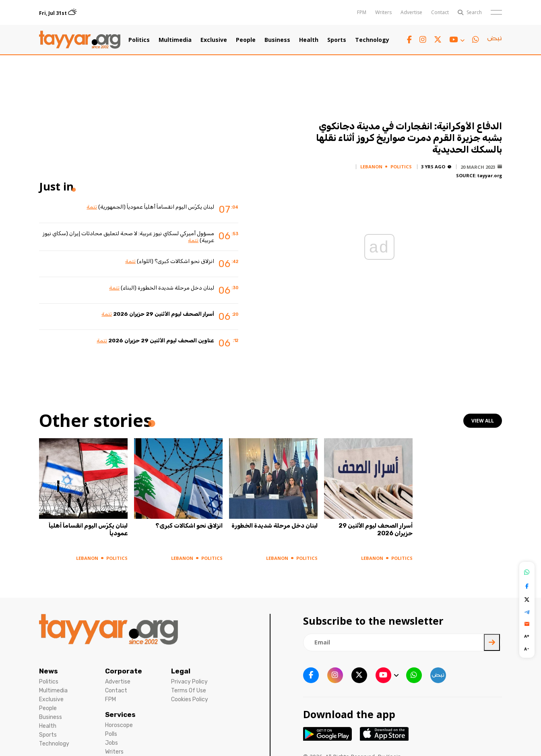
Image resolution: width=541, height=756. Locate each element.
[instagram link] (423, 40)
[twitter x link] (438, 40)
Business (277, 40)
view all (483, 421)
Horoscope (119, 725)
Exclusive (214, 40)
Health (309, 40)
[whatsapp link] (476, 40)
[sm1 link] (494, 40)
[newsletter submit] (492, 642)
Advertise (411, 12)
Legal (181, 671)
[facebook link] (409, 40)
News (49, 671)
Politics (139, 40)
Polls (111, 734)
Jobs (112, 743)
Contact (440, 12)
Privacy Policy (189, 682)
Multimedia (175, 40)
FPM (362, 12)
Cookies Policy (190, 699)
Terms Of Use (189, 691)
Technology (372, 40)
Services (120, 715)
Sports (337, 40)
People (246, 40)
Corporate (124, 671)
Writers (383, 12)
